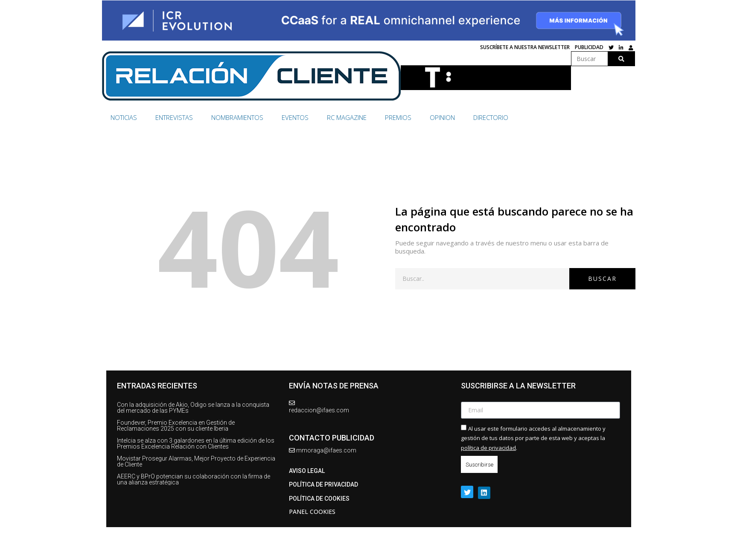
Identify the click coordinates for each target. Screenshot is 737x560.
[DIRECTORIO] (491, 118)
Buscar (602, 279)
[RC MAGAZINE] (352, 118)
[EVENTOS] (300, 118)
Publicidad (589, 47)
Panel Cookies (312, 512)
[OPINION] (447, 118)
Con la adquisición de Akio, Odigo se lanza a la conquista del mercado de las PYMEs (193, 408)
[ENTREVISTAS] (179, 118)
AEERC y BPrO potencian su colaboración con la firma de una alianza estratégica (194, 479)
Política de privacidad (323, 484)
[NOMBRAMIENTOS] (242, 118)
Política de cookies (319, 499)
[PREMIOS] (403, 118)
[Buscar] (621, 59)
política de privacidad (488, 448)
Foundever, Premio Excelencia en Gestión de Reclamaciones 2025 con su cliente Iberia (176, 426)
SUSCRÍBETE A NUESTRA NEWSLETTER (525, 47)
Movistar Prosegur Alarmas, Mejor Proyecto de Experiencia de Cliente (196, 461)
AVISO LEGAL (307, 471)
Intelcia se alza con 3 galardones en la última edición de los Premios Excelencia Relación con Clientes (196, 443)
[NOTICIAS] (129, 118)
